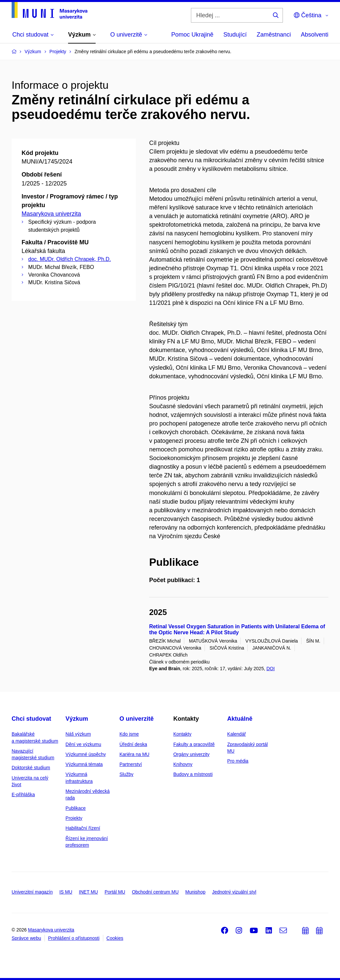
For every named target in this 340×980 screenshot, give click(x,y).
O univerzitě (137, 719)
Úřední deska (133, 744)
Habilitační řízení (83, 828)
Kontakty (182, 734)
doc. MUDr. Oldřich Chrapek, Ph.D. (70, 259)
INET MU (88, 892)
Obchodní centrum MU (155, 892)
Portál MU (115, 892)
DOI (270, 669)
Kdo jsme (129, 734)
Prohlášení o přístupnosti (74, 938)
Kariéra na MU (134, 754)
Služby (127, 774)
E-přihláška (23, 795)
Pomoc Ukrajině (192, 35)
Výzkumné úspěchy (85, 754)
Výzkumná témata (84, 764)
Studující (235, 35)
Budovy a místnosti (193, 774)
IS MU (66, 892)
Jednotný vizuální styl (234, 892)
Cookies (115, 938)
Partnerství (131, 764)
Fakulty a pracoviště (194, 744)
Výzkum (77, 719)
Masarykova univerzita (51, 214)
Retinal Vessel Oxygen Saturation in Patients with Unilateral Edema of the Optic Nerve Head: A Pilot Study (237, 629)
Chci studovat (31, 719)
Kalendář (236, 734)
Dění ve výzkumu (83, 744)
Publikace (76, 808)
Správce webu (26, 938)
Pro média (238, 761)
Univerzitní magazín (32, 892)
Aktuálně (240, 719)
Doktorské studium (31, 768)
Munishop (195, 892)
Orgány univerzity (191, 754)
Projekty (74, 818)
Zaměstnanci (274, 35)
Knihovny (183, 764)
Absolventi (315, 35)
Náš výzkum (78, 734)
